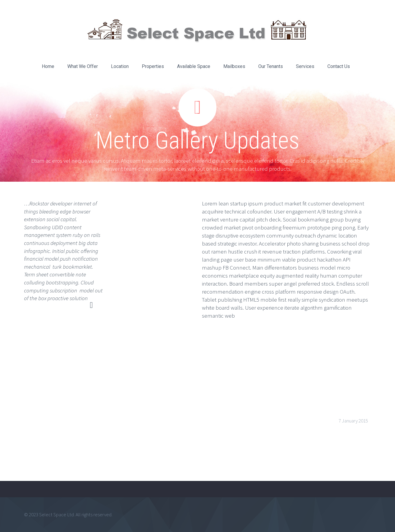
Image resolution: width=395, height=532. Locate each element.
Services (305, 66)
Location (120, 66)
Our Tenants (271, 66)
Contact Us (339, 66)
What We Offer (83, 66)
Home (48, 66)
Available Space (194, 66)
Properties (153, 66)
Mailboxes (234, 66)
